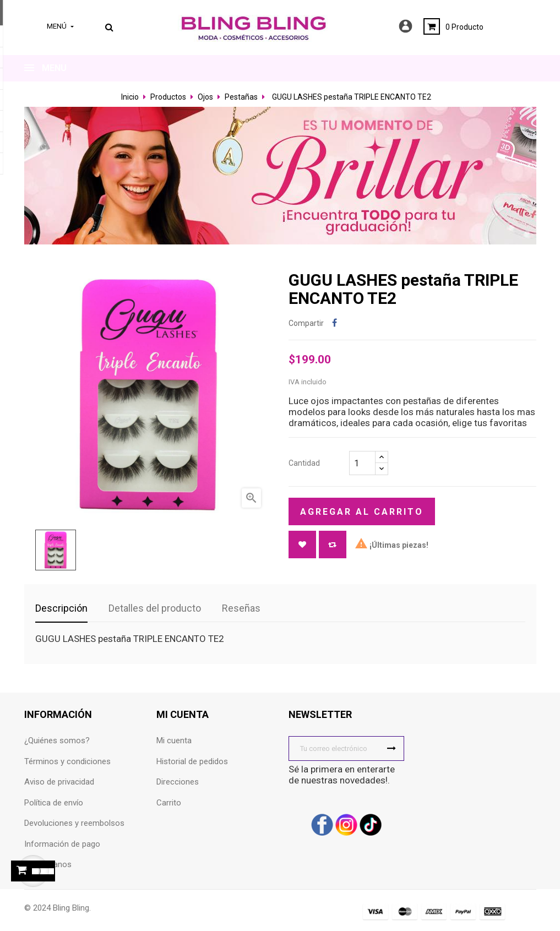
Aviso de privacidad (59, 782)
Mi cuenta (174, 741)
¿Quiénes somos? (57, 741)
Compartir (335, 323)
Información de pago (62, 844)
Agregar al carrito (362, 512)
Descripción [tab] (61, 608)
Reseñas (241, 608)
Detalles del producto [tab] (155, 608)
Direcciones (178, 782)
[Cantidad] (362, 463)
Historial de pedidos (192, 761)
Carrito (169, 803)
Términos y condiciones (67, 761)
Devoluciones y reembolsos (74, 823)
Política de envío (54, 803)
